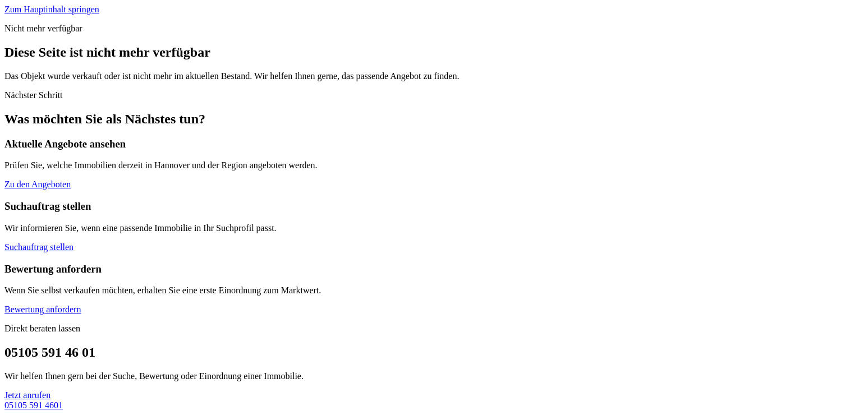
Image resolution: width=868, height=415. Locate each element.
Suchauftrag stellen (39, 247)
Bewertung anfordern (43, 309)
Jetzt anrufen (27, 395)
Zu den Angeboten (38, 184)
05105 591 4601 (34, 405)
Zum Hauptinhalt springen (52, 9)
